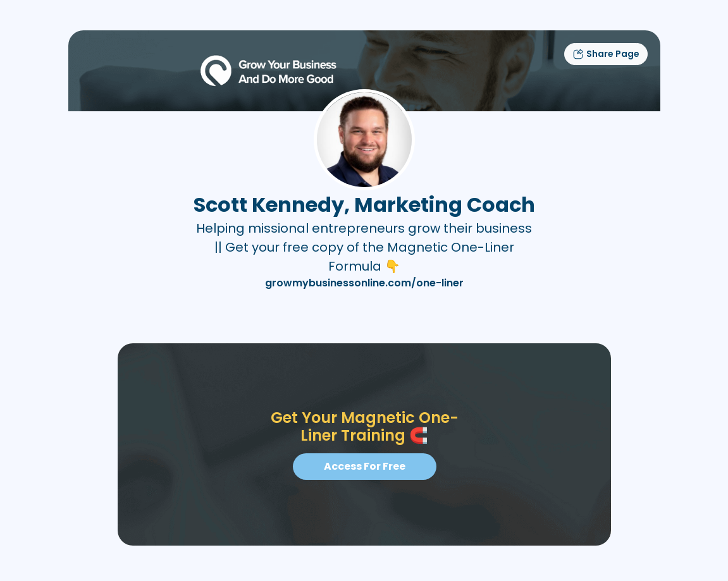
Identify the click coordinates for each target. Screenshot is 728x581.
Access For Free (364, 466)
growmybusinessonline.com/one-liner (364, 283)
